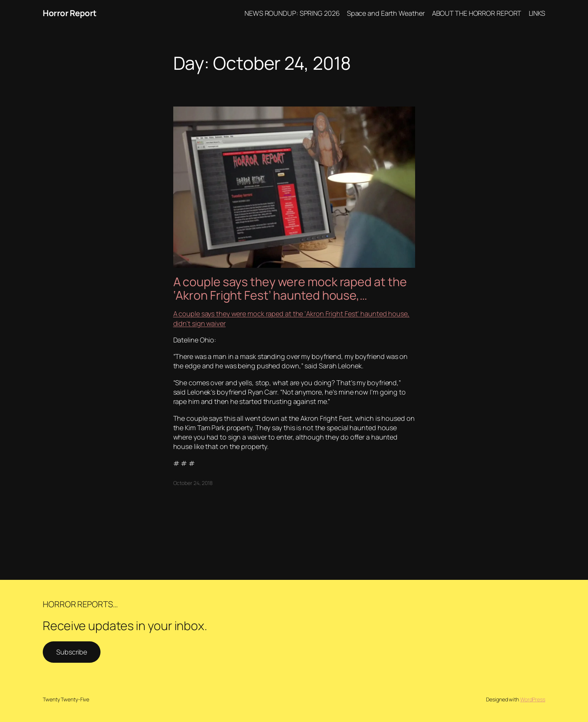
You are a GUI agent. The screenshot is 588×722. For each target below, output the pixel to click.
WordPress (533, 699)
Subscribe (72, 652)
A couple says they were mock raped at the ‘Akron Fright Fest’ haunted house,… (290, 288)
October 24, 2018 (193, 483)
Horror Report (70, 13)
